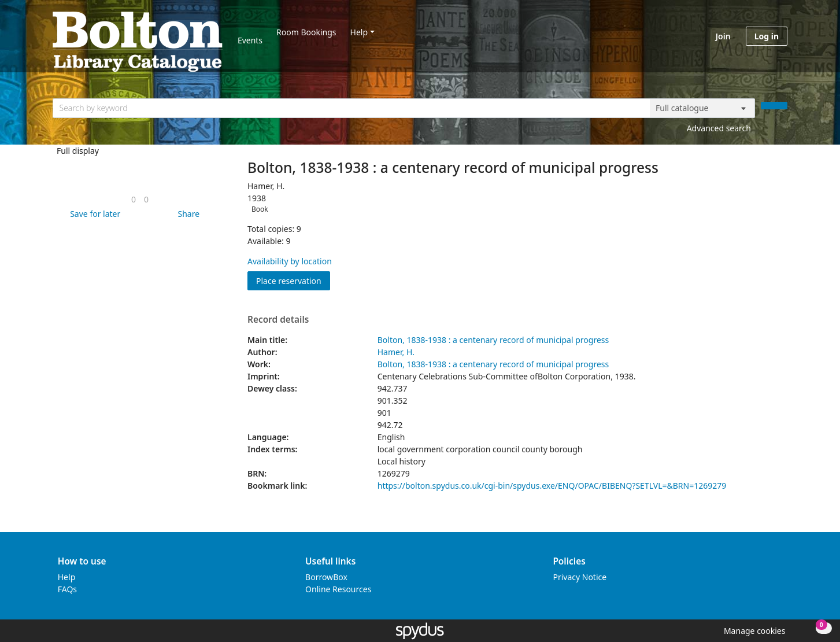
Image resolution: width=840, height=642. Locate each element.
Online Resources (338, 589)
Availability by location (290, 261)
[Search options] (702, 108)
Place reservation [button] (293, 280)
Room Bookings (306, 32)
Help (359, 32)
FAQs (67, 589)
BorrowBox (326, 577)
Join (723, 36)
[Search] (774, 106)
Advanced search (719, 128)
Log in (767, 36)
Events (250, 40)
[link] (134, 199)
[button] (93, 214)
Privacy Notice (580, 577)
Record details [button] (278, 320)
